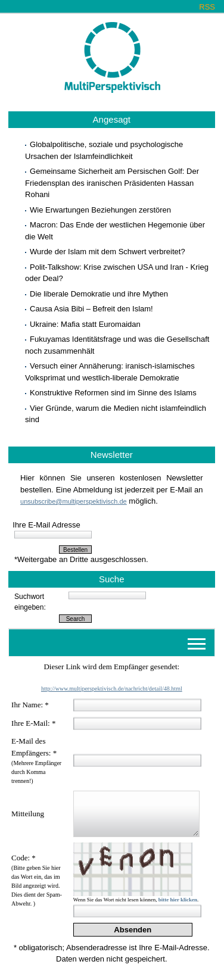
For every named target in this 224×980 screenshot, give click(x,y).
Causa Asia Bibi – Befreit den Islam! (91, 309)
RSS (207, 7)
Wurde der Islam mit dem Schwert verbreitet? (108, 252)
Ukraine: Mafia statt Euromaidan (85, 324)
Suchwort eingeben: (30, 602)
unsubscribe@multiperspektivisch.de (74, 501)
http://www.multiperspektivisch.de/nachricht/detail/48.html (112, 689)
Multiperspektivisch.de (112, 58)
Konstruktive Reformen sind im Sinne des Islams (113, 393)
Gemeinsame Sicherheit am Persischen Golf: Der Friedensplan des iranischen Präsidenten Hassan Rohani (112, 183)
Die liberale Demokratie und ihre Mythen (99, 294)
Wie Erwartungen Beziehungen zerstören (100, 210)
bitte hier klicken (178, 900)
